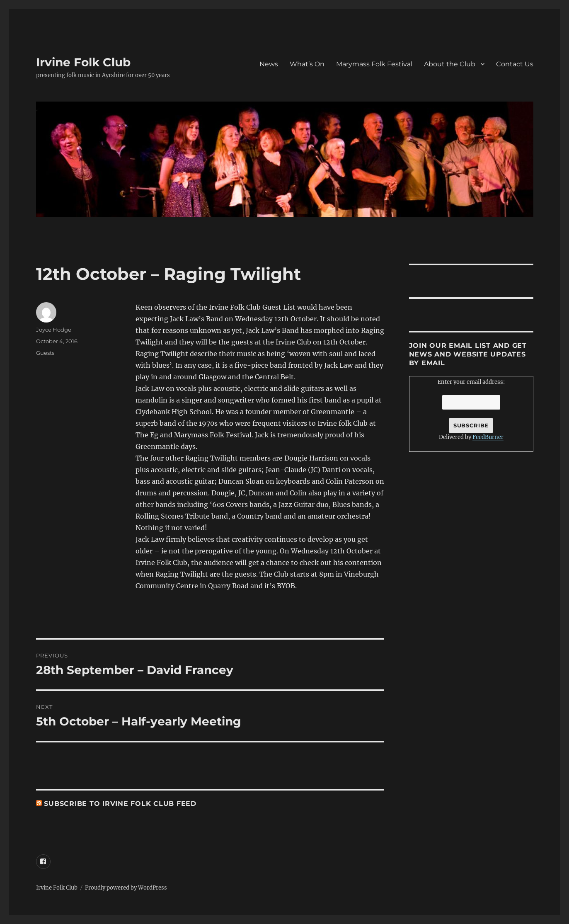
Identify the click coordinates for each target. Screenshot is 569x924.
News (269, 64)
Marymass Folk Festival (374, 64)
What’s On (307, 64)
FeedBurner (488, 437)
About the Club (450, 64)
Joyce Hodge (54, 330)
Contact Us (515, 64)
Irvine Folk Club (83, 62)
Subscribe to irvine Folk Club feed (120, 804)
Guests (45, 353)
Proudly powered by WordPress (126, 888)
